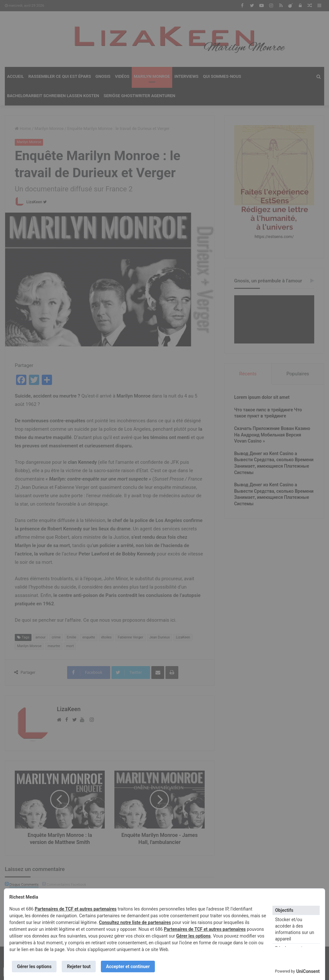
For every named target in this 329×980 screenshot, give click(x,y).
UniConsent (308, 971)
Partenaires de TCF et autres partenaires (76, 909)
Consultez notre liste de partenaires (135, 922)
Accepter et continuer (128, 966)
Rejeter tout (79, 966)
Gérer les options (193, 936)
